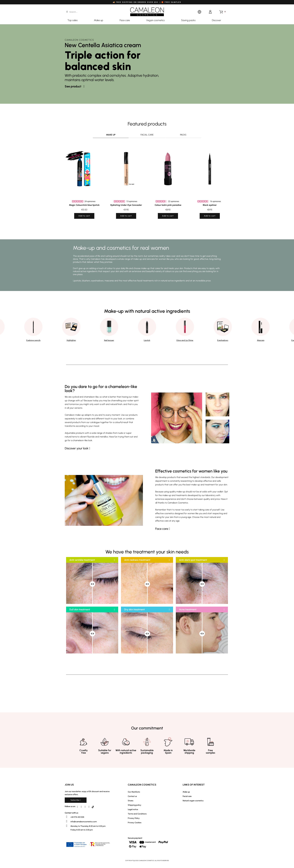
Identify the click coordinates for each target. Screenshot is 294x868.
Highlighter (71, 340)
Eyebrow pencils (33, 340)
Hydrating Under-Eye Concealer (126, 205)
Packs (183, 135)
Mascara (261, 340)
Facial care (147, 135)
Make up (111, 135)
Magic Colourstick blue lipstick (84, 205)
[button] (75, 86)
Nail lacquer (109, 340)
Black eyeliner (210, 205)
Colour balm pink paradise (168, 205)
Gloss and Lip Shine (185, 340)
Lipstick (147, 340)
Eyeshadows (223, 340)
